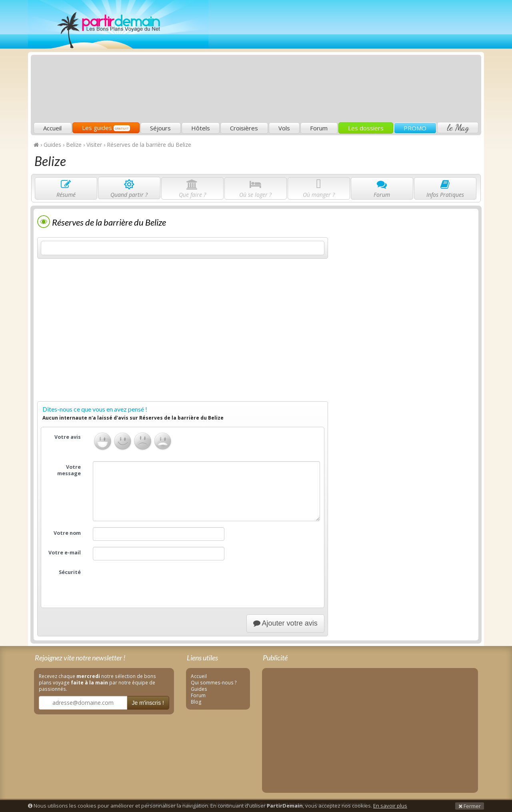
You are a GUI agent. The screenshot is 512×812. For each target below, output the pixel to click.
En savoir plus (390, 806)
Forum (319, 128)
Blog (196, 702)
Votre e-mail (65, 553)
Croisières (244, 128)
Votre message (69, 470)
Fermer (470, 806)
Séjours (160, 128)
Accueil (52, 128)
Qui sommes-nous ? (214, 682)
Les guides (106, 128)
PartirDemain (118, 24)
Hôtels (201, 128)
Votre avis (68, 437)
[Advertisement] (334, 62)
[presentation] (154, 582)
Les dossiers (366, 128)
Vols (284, 128)
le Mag (458, 128)
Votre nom (67, 533)
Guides (199, 689)
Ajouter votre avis (285, 623)
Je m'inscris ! (148, 703)
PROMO (415, 128)
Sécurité (70, 572)
